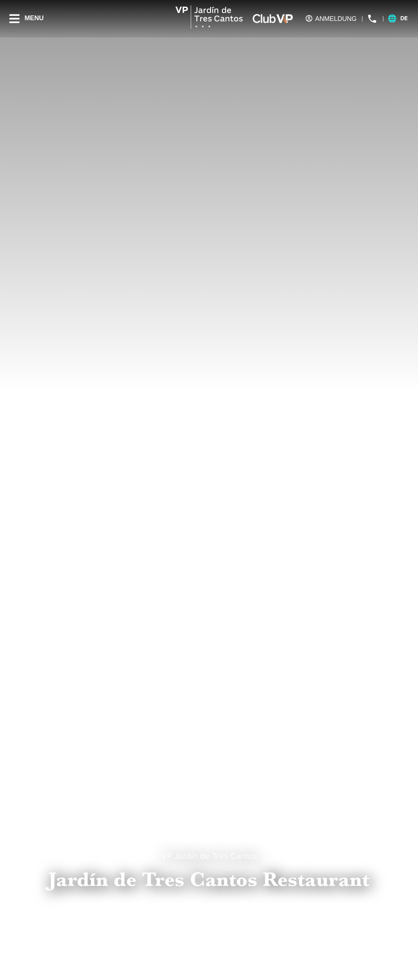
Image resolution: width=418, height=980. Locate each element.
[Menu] (14, 19)
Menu (34, 18)
